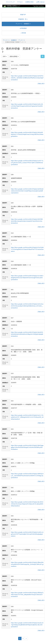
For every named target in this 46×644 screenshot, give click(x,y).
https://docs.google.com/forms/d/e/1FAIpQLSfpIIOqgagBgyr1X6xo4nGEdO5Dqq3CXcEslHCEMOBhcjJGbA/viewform (27, 447)
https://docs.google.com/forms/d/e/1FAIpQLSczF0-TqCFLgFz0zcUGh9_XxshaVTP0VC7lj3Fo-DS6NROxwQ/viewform (27, 163)
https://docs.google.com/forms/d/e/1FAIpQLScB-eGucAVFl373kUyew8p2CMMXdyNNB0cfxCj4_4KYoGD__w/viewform (27, 306)
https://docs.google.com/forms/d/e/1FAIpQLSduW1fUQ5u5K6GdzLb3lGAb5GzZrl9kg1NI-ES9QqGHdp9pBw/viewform (27, 334)
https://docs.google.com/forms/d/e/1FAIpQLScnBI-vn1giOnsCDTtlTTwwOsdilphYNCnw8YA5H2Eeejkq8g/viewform (27, 534)
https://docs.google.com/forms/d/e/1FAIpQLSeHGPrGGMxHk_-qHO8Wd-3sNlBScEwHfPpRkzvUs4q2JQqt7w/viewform (27, 78)
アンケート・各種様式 (10, 40)
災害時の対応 (29, 2)
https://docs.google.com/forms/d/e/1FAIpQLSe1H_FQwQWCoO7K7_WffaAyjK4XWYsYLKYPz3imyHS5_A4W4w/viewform (27, 417)
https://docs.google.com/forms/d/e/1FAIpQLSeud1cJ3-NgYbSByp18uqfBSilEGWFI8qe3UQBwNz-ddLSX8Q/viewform (27, 625)
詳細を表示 (41, 84)
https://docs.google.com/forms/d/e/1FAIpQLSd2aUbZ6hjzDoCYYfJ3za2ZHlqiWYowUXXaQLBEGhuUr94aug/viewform (27, 134)
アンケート (22, 40)
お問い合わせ (40, 2)
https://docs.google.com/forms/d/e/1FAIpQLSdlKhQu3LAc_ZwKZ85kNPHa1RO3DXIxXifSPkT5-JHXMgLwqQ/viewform (27, 476)
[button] (23, 19)
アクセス (20, 2)
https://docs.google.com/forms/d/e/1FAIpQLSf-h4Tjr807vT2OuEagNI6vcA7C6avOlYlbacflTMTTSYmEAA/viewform (27, 249)
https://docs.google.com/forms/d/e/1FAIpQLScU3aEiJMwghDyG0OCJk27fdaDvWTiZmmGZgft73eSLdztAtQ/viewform (27, 278)
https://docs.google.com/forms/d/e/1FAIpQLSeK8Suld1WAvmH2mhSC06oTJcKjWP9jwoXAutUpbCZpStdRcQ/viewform (27, 191)
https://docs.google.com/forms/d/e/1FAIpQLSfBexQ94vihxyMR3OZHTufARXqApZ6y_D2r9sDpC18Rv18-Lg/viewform (27, 564)
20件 (5, 56)
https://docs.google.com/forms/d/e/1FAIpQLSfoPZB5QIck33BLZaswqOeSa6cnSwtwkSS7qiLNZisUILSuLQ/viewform (27, 221)
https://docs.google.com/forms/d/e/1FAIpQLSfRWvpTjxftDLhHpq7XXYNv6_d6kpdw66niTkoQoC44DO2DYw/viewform (27, 595)
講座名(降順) (14, 56)
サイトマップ (10, 2)
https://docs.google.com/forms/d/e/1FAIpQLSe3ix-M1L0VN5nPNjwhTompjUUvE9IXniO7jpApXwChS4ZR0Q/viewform (27, 106)
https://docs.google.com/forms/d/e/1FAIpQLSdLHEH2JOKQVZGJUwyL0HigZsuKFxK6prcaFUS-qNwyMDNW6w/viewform (27, 504)
